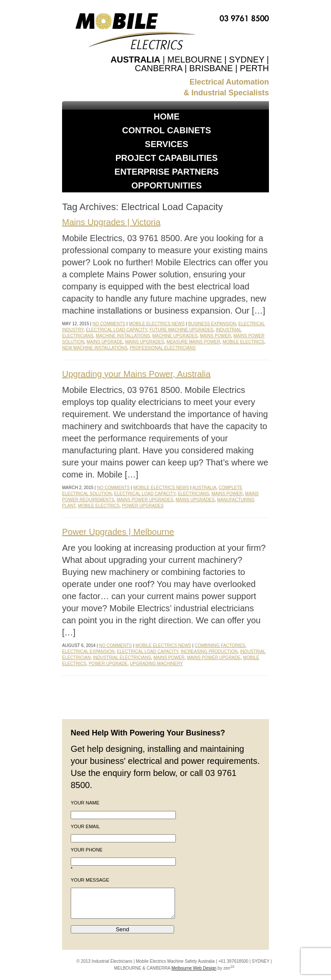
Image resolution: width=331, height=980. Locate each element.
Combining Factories (220, 645)
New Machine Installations (95, 348)
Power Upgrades (143, 506)
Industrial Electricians (122, 658)
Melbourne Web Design (194, 968)
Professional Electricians (163, 348)
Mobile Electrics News (157, 324)
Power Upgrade (108, 664)
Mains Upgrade (105, 342)
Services (167, 144)
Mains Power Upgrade (214, 658)
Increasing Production (209, 652)
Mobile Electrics (243, 342)
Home (167, 116)
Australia (204, 488)
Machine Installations (123, 336)
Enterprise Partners (167, 172)
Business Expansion (212, 324)
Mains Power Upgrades (145, 500)
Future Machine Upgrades (181, 330)
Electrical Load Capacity (116, 330)
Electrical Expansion (88, 652)
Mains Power (215, 336)
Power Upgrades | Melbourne (118, 532)
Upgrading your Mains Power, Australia (136, 374)
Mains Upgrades (145, 342)
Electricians (193, 494)
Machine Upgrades (175, 336)
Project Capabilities (167, 158)
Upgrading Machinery (156, 664)
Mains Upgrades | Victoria (111, 222)
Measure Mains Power (193, 342)
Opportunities (167, 185)
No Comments (109, 324)
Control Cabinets (166, 130)
